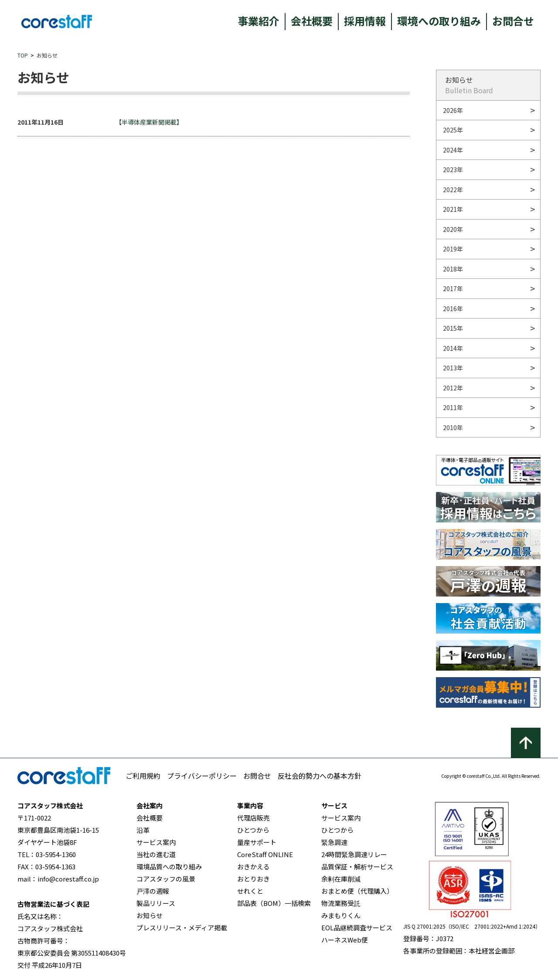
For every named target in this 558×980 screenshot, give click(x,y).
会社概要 (312, 21)
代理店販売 (253, 818)
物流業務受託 (341, 903)
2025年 (453, 130)
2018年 (453, 269)
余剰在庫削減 (341, 879)
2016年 (453, 309)
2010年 (453, 427)
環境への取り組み (439, 21)
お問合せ (513, 21)
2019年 (453, 249)
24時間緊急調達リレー (354, 854)
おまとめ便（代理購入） (357, 891)
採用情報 (365, 21)
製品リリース (156, 903)
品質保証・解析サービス (357, 866)
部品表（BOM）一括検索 (274, 903)
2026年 (453, 110)
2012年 (453, 388)
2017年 (453, 288)
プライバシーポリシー (202, 776)
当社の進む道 (156, 854)
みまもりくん (341, 915)
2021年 (453, 209)
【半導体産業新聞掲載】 (149, 122)
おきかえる (253, 866)
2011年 (453, 407)
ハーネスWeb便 (345, 940)
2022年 (453, 190)
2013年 (453, 368)
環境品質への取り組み (169, 866)
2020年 (453, 229)
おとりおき (253, 879)
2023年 (453, 170)
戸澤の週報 (153, 891)
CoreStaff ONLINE (265, 854)
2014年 (453, 348)
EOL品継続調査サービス (357, 927)
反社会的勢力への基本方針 (320, 776)
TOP (23, 55)
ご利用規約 (143, 776)
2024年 (453, 150)
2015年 (453, 328)
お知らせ (150, 915)
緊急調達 (334, 842)
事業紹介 (259, 21)
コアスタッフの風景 (166, 879)
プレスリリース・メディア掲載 (182, 927)
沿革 (143, 830)
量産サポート (257, 842)
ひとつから (253, 830)
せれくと (250, 891)
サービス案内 (156, 842)
